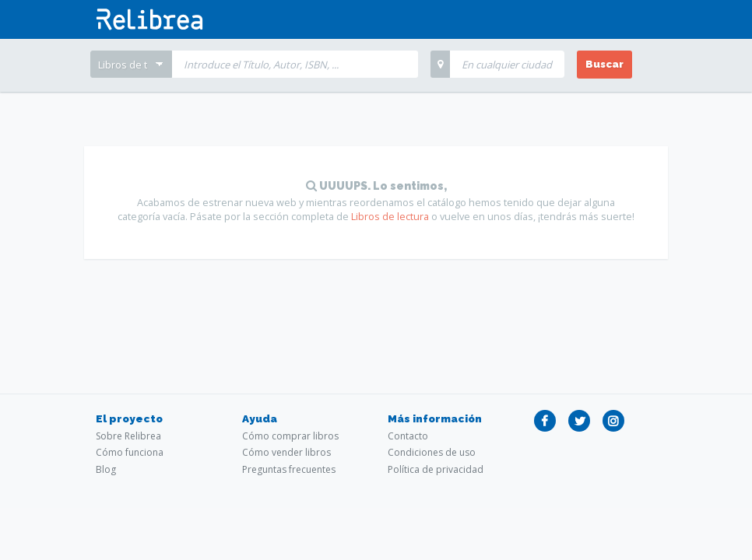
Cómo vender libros (286, 452)
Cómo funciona (130, 452)
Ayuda (260, 418)
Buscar (604, 64)
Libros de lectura (390, 216)
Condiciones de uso (432, 452)
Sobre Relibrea (128, 436)
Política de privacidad (436, 469)
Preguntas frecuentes (289, 469)
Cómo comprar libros (290, 436)
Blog (106, 469)
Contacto (408, 436)
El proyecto (129, 418)
